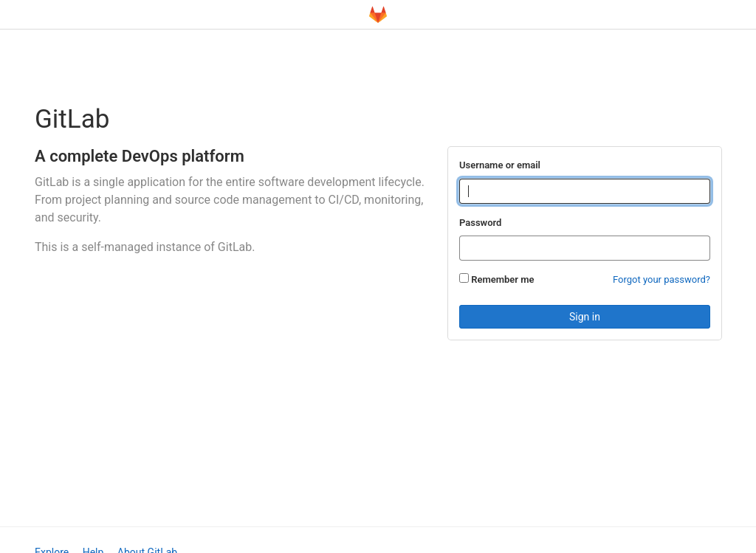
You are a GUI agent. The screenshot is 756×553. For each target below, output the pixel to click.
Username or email (500, 165)
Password (480, 223)
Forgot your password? (661, 279)
